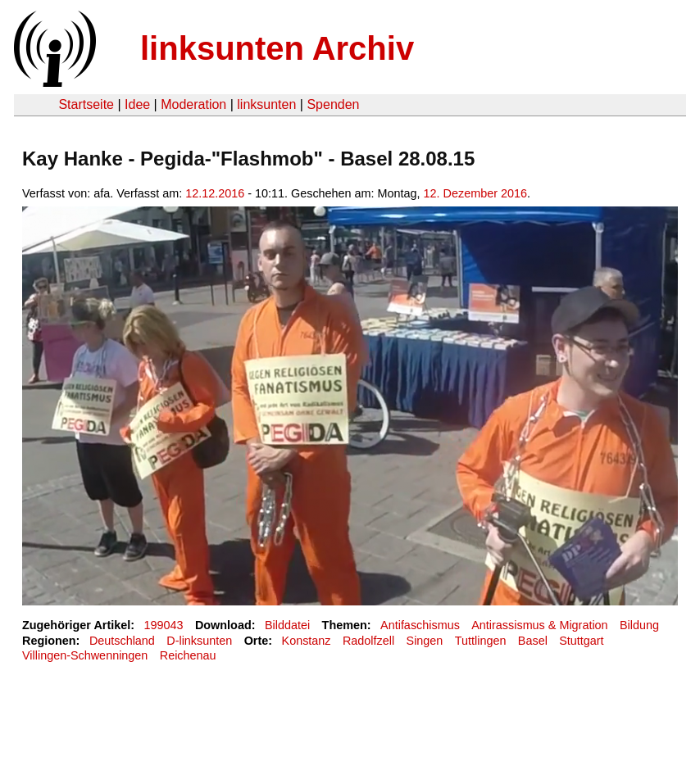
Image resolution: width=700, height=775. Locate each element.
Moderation (193, 104)
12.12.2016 (215, 193)
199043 (164, 625)
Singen (425, 641)
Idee (137, 104)
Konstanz (307, 641)
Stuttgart (581, 641)
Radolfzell (368, 641)
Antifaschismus (420, 625)
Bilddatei (287, 625)
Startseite (86, 104)
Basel (533, 641)
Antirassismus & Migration (539, 625)
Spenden (333, 104)
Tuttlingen (481, 641)
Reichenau (188, 655)
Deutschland (122, 641)
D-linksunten (199, 641)
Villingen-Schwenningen (85, 655)
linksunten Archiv (277, 48)
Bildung (639, 625)
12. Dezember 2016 (475, 193)
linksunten (266, 104)
